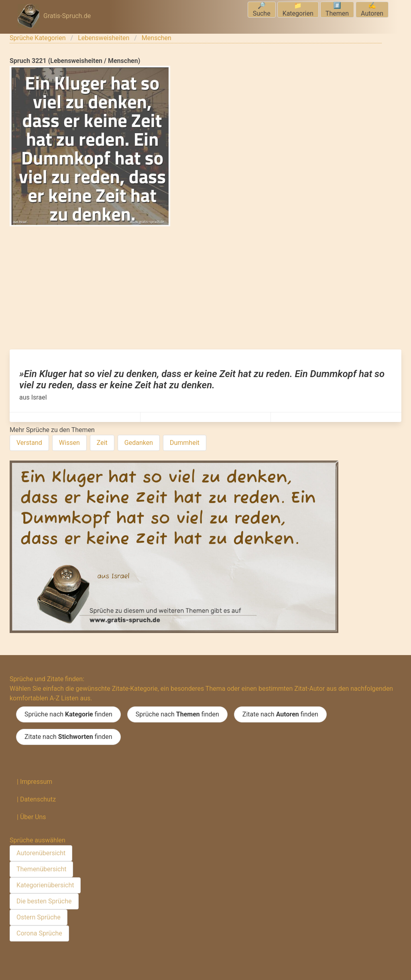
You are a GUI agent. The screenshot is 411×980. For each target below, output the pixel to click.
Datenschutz (38, 799)
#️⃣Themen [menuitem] (337, 9)
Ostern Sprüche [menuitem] (39, 917)
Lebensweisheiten (104, 38)
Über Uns (33, 817)
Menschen (157, 38)
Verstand (29, 443)
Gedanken (139, 443)
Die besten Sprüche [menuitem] (44, 901)
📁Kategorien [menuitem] (298, 9)
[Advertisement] (205, 289)
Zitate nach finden (280, 714)
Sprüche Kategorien (38, 38)
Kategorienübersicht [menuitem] (45, 885)
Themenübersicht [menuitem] (41, 869)
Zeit (102, 443)
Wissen (69, 443)
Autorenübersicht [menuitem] (41, 853)
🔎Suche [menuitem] (262, 9)
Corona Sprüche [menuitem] (39, 933)
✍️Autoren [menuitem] (372, 9)
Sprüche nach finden (68, 714)
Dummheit (185, 443)
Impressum (36, 782)
